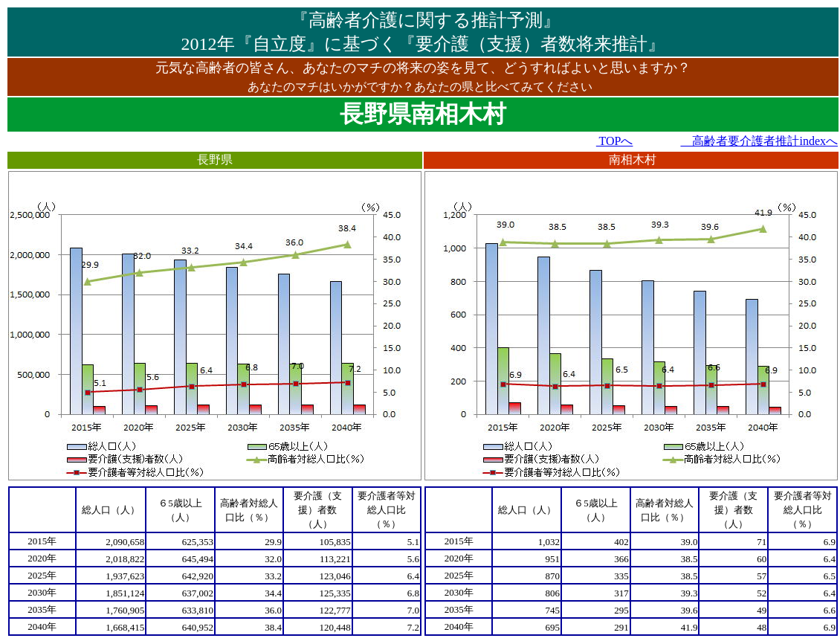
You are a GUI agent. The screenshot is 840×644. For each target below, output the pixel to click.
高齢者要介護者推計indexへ (759, 141)
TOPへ (615, 141)
